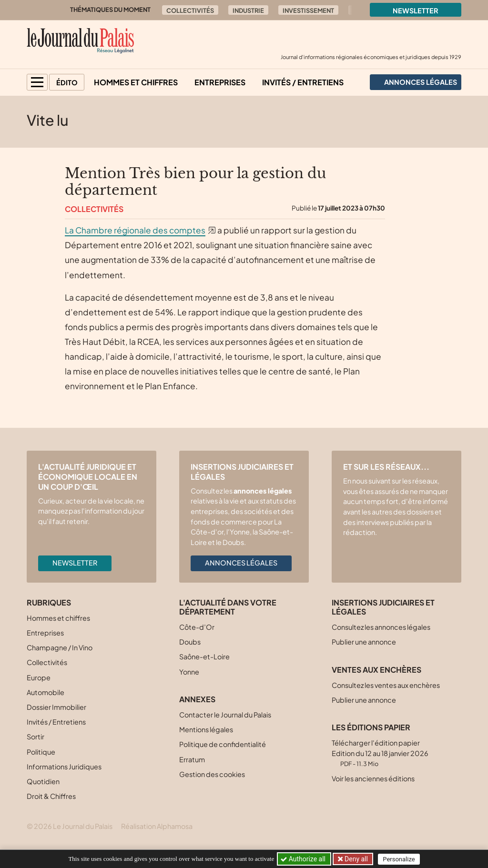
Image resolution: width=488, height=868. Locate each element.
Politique (41, 752)
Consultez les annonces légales (381, 627)
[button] (37, 82)
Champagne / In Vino (60, 647)
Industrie (248, 10)
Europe (39, 677)
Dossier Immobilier (56, 707)
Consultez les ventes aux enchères (386, 685)
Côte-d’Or (197, 627)
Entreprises (220, 82)
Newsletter (416, 10)
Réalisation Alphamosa (157, 826)
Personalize (400, 859)
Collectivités (190, 10)
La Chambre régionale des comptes (135, 230)
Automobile (46, 692)
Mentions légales (206, 729)
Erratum (192, 759)
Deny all (356, 859)
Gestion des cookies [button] (212, 774)
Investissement (308, 10)
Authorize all (304, 859)
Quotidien (43, 781)
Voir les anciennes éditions (373, 778)
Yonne (189, 672)
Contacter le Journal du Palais (225, 715)
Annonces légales (241, 563)
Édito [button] (67, 82)
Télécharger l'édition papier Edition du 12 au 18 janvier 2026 (380, 753)
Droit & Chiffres (51, 796)
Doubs (190, 642)
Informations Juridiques (64, 767)
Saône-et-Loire (204, 656)
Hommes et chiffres (136, 82)
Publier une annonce (364, 642)
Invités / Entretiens (303, 82)
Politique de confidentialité (223, 744)
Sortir (36, 737)
